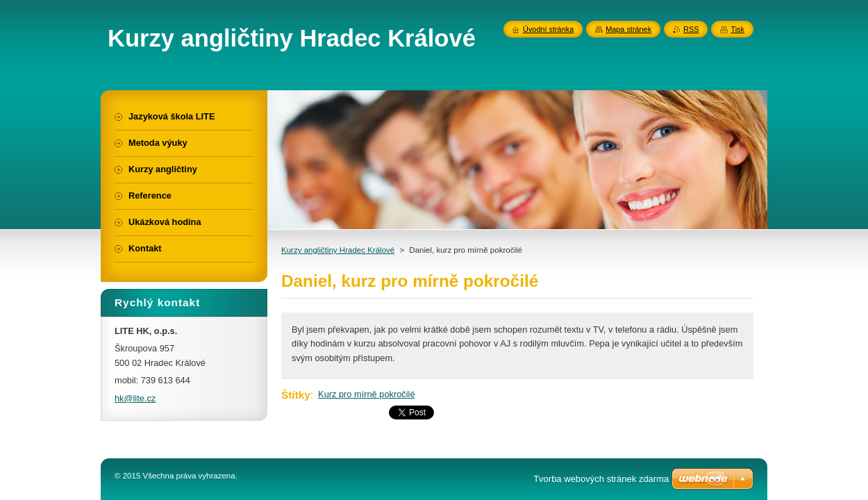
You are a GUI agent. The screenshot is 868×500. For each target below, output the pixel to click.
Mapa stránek (628, 29)
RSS (691, 29)
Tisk (737, 29)
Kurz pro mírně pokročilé (366, 394)
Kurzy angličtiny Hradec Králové (338, 250)
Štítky (296, 395)
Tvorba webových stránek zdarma (601, 479)
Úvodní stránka (548, 29)
